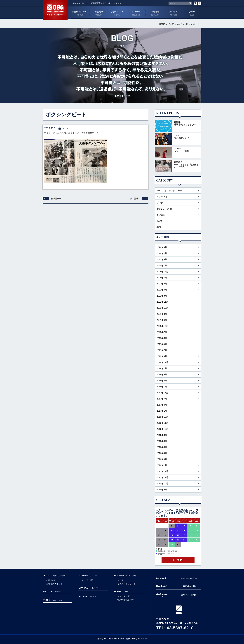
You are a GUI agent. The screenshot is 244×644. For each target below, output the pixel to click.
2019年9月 (162, 344)
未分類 (160, 221)
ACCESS (173, 12)
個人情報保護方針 (125, 600)
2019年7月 (162, 350)
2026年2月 (162, 253)
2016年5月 (162, 447)
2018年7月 (162, 368)
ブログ (192, 12)
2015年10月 (162, 483)
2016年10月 (162, 429)
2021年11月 (162, 302)
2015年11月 (162, 477)
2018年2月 (162, 381)
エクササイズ (163, 197)
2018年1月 (162, 387)
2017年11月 (162, 393)
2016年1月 (162, 465)
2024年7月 (162, 278)
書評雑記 (161, 215)
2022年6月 (162, 290)
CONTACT (155, 12)
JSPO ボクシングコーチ (169, 190)
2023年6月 (162, 284)
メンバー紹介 (88, 580)
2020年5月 (162, 338)
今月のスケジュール (126, 584)
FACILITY (99, 12)
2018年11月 (162, 362)
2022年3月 (162, 296)
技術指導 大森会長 (54, 584)
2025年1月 (162, 265)
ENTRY (117, 12)
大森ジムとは (52, 580)
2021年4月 (162, 320)
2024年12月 (162, 272)
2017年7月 (162, 399)
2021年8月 (162, 314)
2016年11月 (162, 423)
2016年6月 (162, 441)
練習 (159, 227)
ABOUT (80, 12)
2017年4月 (162, 405)
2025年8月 (162, 259)
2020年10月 (162, 326)
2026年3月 (162, 247)
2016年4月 (162, 453)
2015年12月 (162, 471)
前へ (52, 199)
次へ (139, 199)
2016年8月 (162, 435)
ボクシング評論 (164, 209)
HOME (162, 24)
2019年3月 (162, 356)
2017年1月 (162, 411)
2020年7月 (162, 332)
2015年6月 (162, 490)
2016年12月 (162, 417)
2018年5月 (162, 374)
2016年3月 (162, 459)
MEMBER (136, 12)
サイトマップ (123, 596)
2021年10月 (162, 308)
